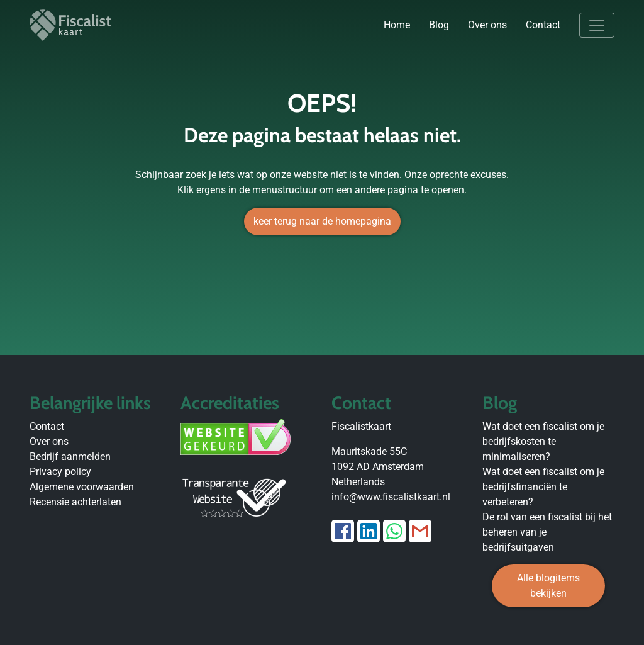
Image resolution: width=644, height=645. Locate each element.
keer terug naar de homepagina (322, 221)
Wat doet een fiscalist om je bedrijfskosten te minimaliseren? (543, 441)
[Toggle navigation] (597, 25)
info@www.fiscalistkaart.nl (391, 497)
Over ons (487, 25)
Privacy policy (60, 472)
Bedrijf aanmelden (70, 457)
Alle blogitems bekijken (548, 586)
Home (397, 25)
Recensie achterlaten (75, 502)
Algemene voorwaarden (82, 487)
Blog (439, 25)
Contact (543, 25)
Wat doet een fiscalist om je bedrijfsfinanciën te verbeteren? (543, 487)
